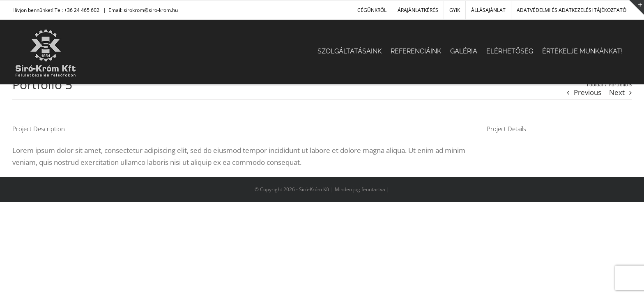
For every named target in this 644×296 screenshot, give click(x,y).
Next (617, 92)
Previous (588, 92)
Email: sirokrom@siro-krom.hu (143, 10)
